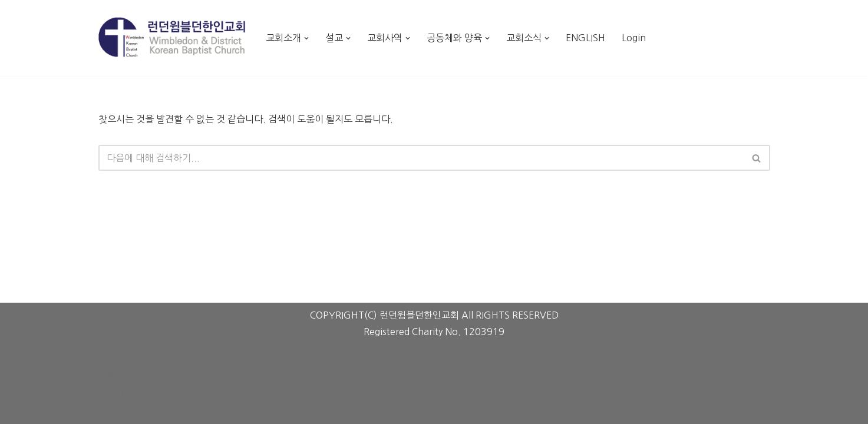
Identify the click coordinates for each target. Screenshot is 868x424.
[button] (306, 38)
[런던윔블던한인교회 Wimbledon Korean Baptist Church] (172, 37)
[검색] (421, 158)
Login (634, 38)
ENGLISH (585, 38)
